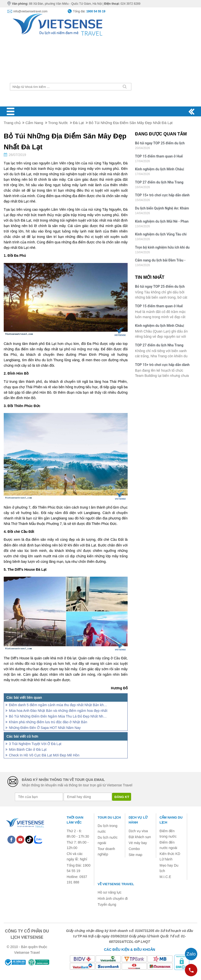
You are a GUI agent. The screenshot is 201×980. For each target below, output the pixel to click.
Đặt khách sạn (140, 837)
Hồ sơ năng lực (110, 892)
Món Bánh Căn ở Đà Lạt (28, 749)
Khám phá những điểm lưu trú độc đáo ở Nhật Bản (48, 722)
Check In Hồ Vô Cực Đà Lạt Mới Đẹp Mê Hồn (44, 755)
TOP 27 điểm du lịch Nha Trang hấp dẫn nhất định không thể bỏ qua (160, 183)
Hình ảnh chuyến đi (113, 899)
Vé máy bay (138, 843)
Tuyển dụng (107, 904)
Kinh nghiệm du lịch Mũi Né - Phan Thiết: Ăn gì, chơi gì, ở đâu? (162, 222)
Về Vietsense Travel (116, 884)
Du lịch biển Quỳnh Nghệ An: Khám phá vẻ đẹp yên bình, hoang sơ (162, 209)
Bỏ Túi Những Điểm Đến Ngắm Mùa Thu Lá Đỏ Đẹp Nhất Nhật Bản (58, 716)
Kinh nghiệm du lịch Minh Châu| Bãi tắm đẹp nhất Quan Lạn (160, 170)
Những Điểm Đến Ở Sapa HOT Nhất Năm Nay (45, 728)
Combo (134, 849)
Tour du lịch (109, 817)
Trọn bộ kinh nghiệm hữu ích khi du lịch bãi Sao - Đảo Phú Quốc (162, 248)
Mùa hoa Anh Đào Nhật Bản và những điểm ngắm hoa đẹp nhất (58, 711)
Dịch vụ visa (138, 831)
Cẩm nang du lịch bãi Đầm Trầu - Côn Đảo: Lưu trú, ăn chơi (160, 261)
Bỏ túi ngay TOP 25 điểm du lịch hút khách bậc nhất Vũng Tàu (160, 144)
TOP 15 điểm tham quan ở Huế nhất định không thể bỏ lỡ (159, 157)
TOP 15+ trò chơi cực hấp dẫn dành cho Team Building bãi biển (162, 196)
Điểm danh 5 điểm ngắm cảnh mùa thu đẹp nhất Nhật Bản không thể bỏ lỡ (58, 705)
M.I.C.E (165, 877)
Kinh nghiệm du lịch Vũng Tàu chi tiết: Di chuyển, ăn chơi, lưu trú (161, 235)
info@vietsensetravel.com (30, 11)
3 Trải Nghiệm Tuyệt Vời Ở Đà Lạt (35, 744)
